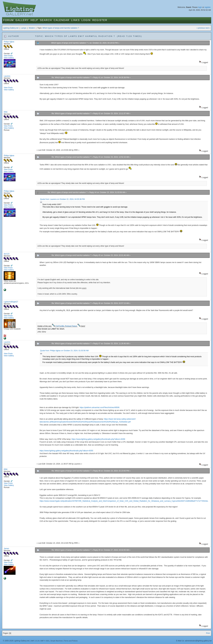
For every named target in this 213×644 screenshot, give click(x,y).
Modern (32, 28)
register (207, 7)
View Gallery (9, 58)
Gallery (22, 20)
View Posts (8, 56)
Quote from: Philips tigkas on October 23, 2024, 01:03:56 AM (64, 351)
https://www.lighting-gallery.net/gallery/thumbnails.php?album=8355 (66, 451)
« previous (201, 28)
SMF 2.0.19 (35, 641)
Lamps (24, 28)
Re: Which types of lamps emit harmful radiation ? (71, 78)
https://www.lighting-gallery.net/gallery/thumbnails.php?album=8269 (98, 439)
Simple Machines (57, 641)
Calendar (62, 20)
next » (208, 28)
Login (86, 20)
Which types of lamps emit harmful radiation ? (61, 28)
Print (208, 633)
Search (46, 20)
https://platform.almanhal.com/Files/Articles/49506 (99, 407)
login (200, 7)
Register (100, 20)
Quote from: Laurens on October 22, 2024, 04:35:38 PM (62, 199)
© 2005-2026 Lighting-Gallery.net (16, 641)
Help (34, 20)
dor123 (7, 254)
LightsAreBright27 (11, 302)
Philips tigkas (9, 42)
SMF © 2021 (45, 641)
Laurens (7, 76)
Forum (8, 20)
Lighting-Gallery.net (11, 28)
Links (75, 20)
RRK (6, 112)
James (6, 549)
